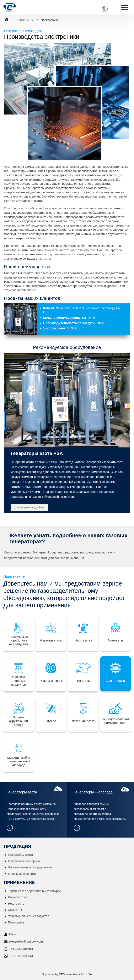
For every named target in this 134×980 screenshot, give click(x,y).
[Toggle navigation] (125, 8)
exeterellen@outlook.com (26, 941)
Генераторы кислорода (93, 792)
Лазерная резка (83, 721)
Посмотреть (16, 922)
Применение (25, 20)
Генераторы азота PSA (37, 453)
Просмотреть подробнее (30, 507)
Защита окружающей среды (18, 721)
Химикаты (116, 640)
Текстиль (83, 681)
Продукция (17, 846)
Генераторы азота (22, 792)
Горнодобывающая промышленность (116, 721)
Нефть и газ (83, 640)
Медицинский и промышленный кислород (18, 761)
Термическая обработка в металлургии (18, 640)
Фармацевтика (51, 640)
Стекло (51, 721)
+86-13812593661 (21, 949)
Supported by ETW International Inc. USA (67, 974)
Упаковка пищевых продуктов (18, 680)
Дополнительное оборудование (30, 867)
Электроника (116, 681)
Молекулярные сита (22, 874)
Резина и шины (51, 681)
